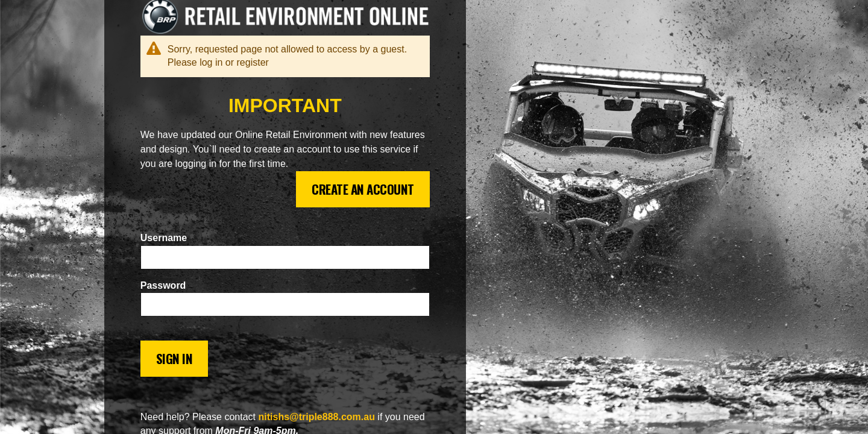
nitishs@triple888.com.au (316, 417)
